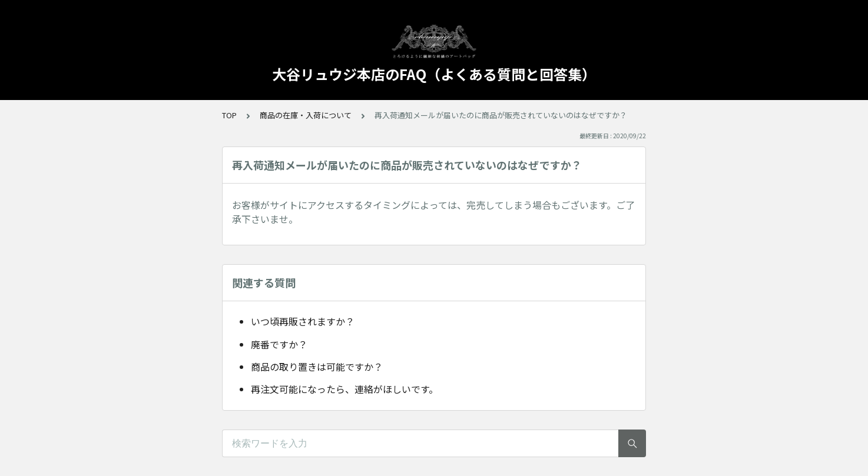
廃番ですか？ (279, 344)
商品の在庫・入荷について (306, 115)
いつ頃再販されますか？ (303, 321)
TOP (229, 115)
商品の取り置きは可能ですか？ (317, 367)
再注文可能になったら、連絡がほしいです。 (344, 389)
